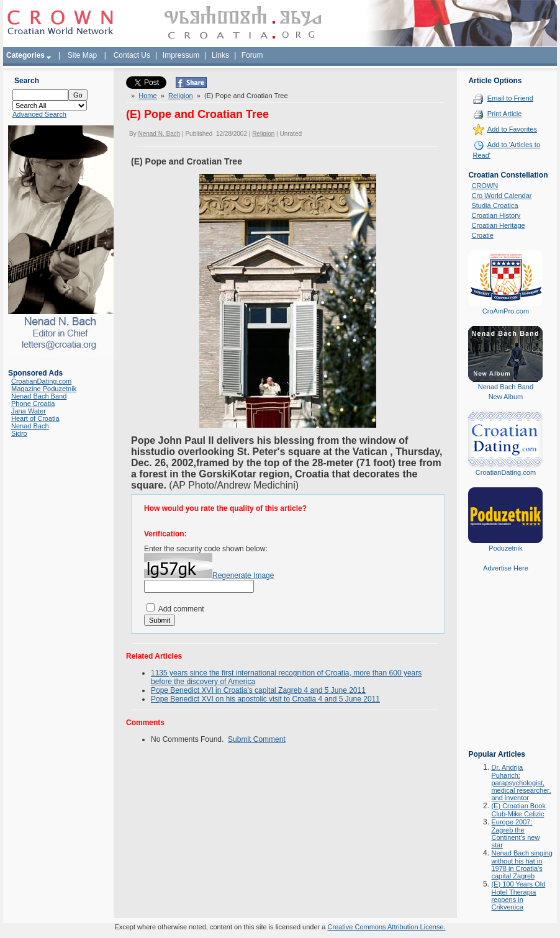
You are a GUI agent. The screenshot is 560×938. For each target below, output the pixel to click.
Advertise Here (506, 568)
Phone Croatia (33, 404)
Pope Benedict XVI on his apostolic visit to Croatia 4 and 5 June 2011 (265, 699)
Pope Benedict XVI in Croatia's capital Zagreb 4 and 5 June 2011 (258, 690)
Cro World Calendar (501, 196)
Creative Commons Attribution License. (386, 927)
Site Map (82, 55)
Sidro (19, 433)
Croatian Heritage (498, 225)
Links (220, 55)
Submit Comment (257, 739)
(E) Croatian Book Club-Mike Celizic (518, 810)
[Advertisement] (505, 670)
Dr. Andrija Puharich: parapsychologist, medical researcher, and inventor (521, 782)
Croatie (482, 235)
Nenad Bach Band (39, 396)
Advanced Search (39, 114)
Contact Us (132, 55)
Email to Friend (510, 98)
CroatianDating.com (41, 381)
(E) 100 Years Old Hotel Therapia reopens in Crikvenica (518, 895)
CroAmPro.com (506, 311)
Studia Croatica (495, 205)
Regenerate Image (243, 575)
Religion (181, 96)
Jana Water (29, 411)
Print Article (505, 114)
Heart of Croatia (35, 418)
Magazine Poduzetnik (44, 389)
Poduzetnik (505, 548)
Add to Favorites (512, 129)
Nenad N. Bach (159, 134)
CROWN (485, 186)
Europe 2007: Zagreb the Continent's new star (515, 833)
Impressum (181, 55)
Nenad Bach (30, 426)
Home (147, 96)
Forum (252, 55)
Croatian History (496, 215)
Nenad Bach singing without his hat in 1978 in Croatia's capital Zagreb (522, 864)
